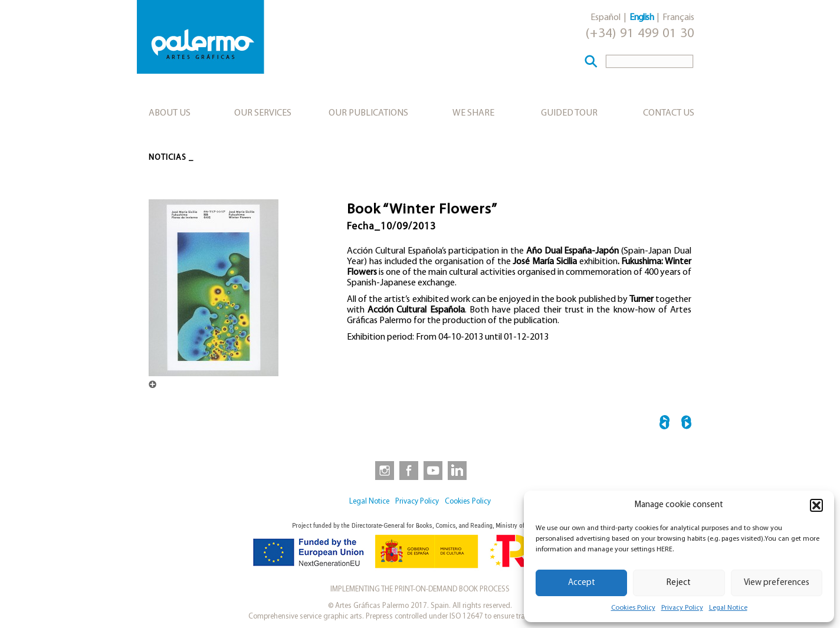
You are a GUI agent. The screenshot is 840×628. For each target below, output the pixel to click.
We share (473, 113)
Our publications (368, 113)
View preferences (777, 583)
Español (606, 18)
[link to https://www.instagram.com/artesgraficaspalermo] (382, 470)
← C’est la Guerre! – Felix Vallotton (665, 424)
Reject (679, 583)
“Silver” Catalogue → (686, 424)
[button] (816, 505)
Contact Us (669, 113)
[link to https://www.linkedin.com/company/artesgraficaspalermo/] (458, 470)
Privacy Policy (682, 608)
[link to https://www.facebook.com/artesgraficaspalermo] (408, 470)
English (642, 18)
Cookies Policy (633, 608)
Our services (263, 113)
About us (170, 113)
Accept (582, 583)
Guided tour (569, 113)
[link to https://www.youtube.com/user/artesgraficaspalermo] (433, 470)
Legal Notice (728, 608)
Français (678, 18)
